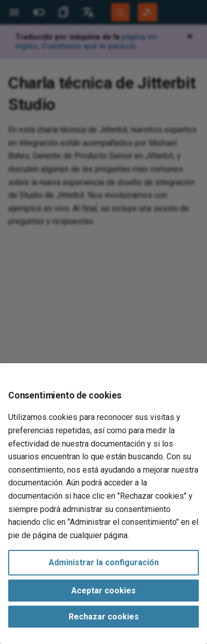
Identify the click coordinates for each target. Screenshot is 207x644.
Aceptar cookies (103, 591)
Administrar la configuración (104, 562)
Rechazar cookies (104, 617)
